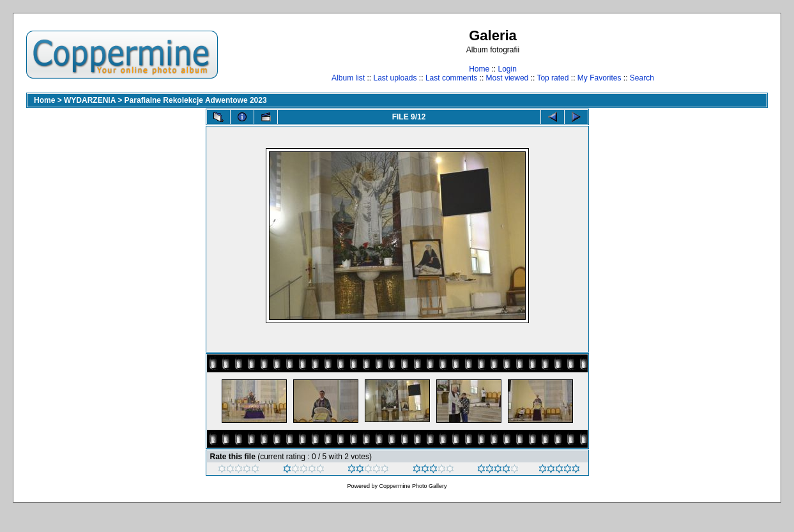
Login (507, 69)
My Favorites (599, 78)
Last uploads (395, 78)
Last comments (451, 78)
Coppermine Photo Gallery (413, 486)
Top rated (553, 78)
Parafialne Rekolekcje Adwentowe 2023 (196, 100)
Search (642, 78)
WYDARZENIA (90, 100)
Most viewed (508, 78)
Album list (348, 78)
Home (479, 69)
